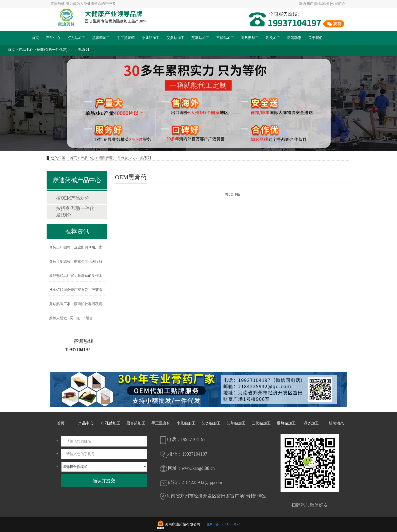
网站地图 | (323, 4)
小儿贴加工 (151, 38)
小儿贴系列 (80, 50)
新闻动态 (294, 38)
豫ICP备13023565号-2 (223, 524)
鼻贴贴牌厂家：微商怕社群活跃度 (76, 304)
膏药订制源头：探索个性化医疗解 (76, 261)
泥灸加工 (273, 38)
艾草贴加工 (200, 38)
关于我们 (315, 38)
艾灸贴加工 (175, 38)
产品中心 (53, 38)
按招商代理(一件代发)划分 (75, 212)
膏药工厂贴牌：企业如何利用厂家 (76, 247)
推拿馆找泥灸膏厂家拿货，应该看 (76, 290)
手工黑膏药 (126, 38)
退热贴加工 (250, 38)
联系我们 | (307, 4)
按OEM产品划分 (73, 198)
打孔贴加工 (76, 38)
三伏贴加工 (225, 38)
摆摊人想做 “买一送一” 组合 (71, 318)
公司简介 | (339, 4)
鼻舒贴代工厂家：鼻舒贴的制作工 (76, 276)
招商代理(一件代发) (52, 50)
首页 (35, 38)
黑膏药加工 (101, 38)
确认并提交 (104, 481)
